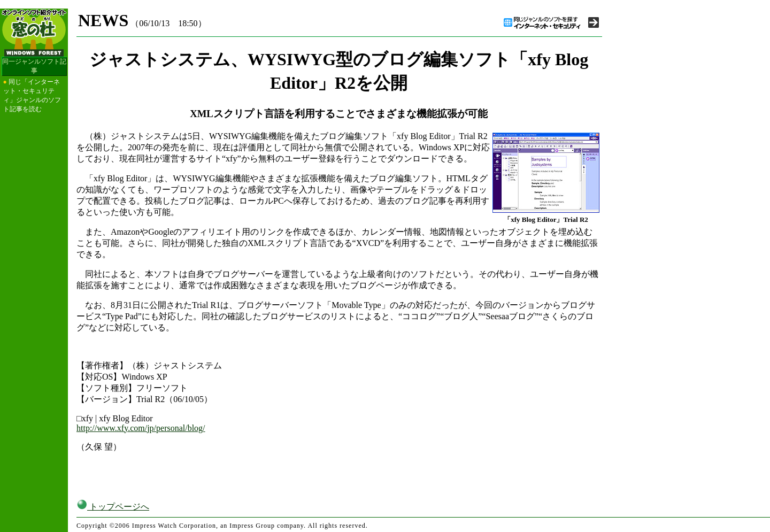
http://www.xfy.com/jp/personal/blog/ (141, 428)
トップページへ (113, 507)
